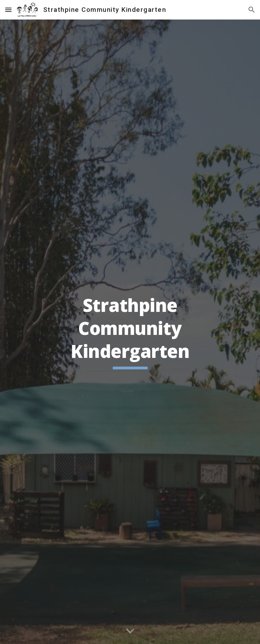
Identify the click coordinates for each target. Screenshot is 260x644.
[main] (130, 332)
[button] (8, 10)
